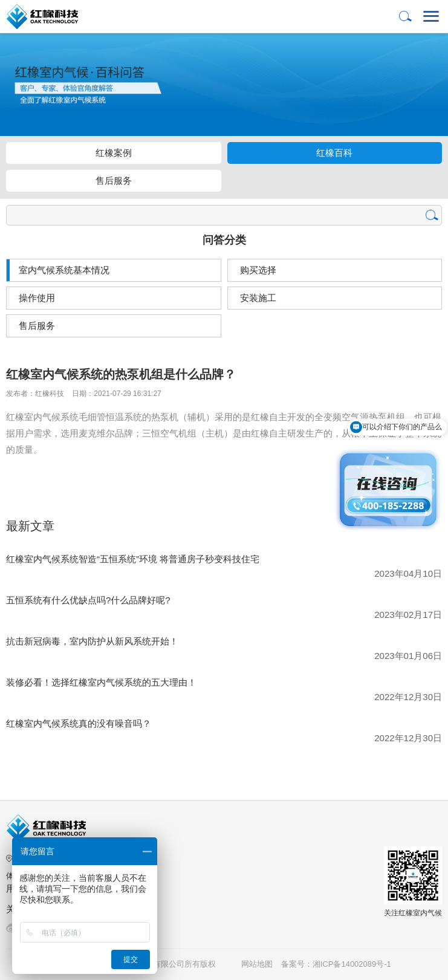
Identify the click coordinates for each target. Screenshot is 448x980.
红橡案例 (114, 153)
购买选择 (258, 270)
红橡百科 (334, 153)
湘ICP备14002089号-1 (353, 964)
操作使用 (37, 298)
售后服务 (114, 180)
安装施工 (258, 298)
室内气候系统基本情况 (64, 270)
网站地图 (257, 964)
